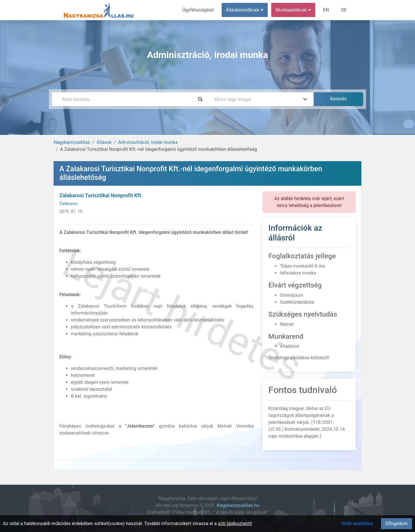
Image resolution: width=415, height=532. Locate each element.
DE (344, 10)
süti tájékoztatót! (235, 523)
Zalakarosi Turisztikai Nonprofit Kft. (101, 195)
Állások (104, 142)
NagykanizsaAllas (72, 142)
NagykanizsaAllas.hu (238, 505)
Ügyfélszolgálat (198, 10)
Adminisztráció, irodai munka (148, 142)
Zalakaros (68, 204)
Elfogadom (397, 523)
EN (326, 10)
